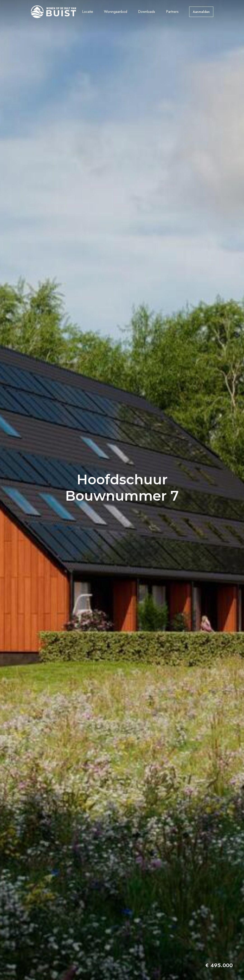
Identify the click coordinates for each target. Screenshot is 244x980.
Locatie (88, 12)
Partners (172, 12)
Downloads (147, 12)
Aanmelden (201, 12)
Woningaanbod (116, 12)
